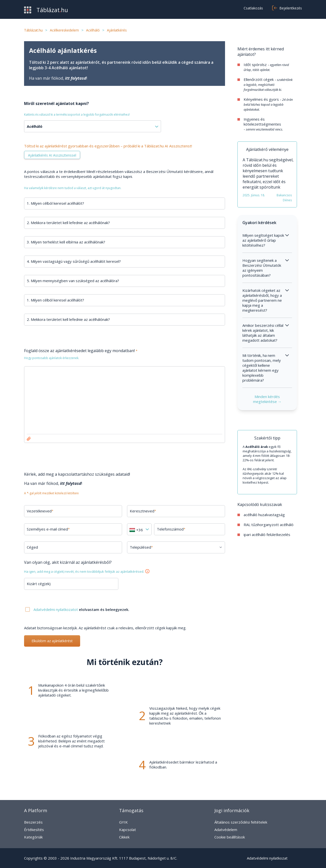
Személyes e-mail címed (48, 529)
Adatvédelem (226, 830)
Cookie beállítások (230, 837)
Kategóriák (33, 837)
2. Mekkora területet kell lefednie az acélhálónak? (68, 223)
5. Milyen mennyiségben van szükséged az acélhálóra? (73, 281)
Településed (141, 547)
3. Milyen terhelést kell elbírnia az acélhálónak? (66, 242)
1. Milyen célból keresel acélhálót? (55, 203)
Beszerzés (33, 822)
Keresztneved (143, 511)
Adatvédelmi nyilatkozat (267, 858)
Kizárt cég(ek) (39, 584)
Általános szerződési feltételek (241, 822)
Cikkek (124, 837)
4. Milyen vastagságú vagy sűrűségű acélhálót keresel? (74, 261)
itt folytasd (76, 78)
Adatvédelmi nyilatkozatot (56, 609)
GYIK (123, 822)
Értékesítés (34, 830)
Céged (32, 547)
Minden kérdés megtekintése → (267, 399)
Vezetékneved (40, 511)
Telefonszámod (171, 529)
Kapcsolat (128, 830)
